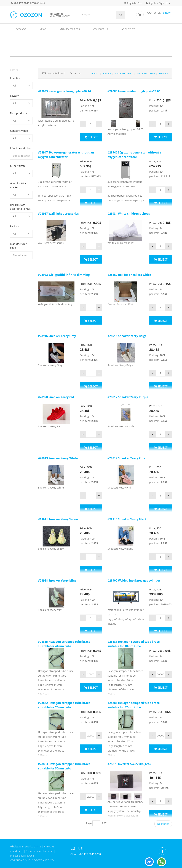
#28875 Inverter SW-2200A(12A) (129, 764)
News (43, 29)
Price (95, 73)
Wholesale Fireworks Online (26, 846)
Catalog (21, 29)
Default (164, 73)
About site (128, 29)
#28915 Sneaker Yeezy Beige (127, 336)
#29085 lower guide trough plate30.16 (64, 91)
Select (91, 137)
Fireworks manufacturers (40, 851)
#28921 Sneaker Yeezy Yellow (58, 519)
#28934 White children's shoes (129, 214)
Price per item (124, 73)
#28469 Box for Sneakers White (129, 275)
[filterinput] (21, 156)
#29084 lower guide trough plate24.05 (134, 91)
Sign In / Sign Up (157, 3)
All (14, 86)
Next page (163, 824)
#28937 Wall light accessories (58, 214)
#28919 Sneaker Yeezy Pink (126, 458)
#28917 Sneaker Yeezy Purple (128, 397)
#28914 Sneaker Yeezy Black (127, 519)
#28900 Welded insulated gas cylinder (134, 580)
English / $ (132, 3)
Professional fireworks (22, 856)
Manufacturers (70, 29)
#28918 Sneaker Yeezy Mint (57, 580)
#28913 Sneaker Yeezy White (58, 458)
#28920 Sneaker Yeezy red (56, 397)
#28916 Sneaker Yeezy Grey (57, 336)
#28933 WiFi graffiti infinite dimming (64, 275)
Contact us (101, 29)
